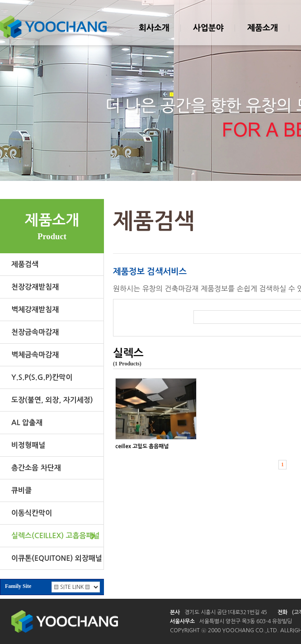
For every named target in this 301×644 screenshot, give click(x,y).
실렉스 (128, 353)
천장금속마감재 (35, 332)
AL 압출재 (27, 423)
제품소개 (262, 36)
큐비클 (21, 490)
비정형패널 (28, 445)
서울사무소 (182, 621)
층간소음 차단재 (36, 468)
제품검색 (25, 264)
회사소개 (154, 36)
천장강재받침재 (35, 287)
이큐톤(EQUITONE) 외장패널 (57, 558)
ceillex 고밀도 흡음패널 (142, 446)
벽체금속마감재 (35, 355)
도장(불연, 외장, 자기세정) (52, 400)
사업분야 (208, 36)
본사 (175, 612)
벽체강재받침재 (35, 310)
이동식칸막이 (32, 513)
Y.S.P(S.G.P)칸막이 (42, 377)
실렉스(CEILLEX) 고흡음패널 (56, 536)
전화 (282, 612)
